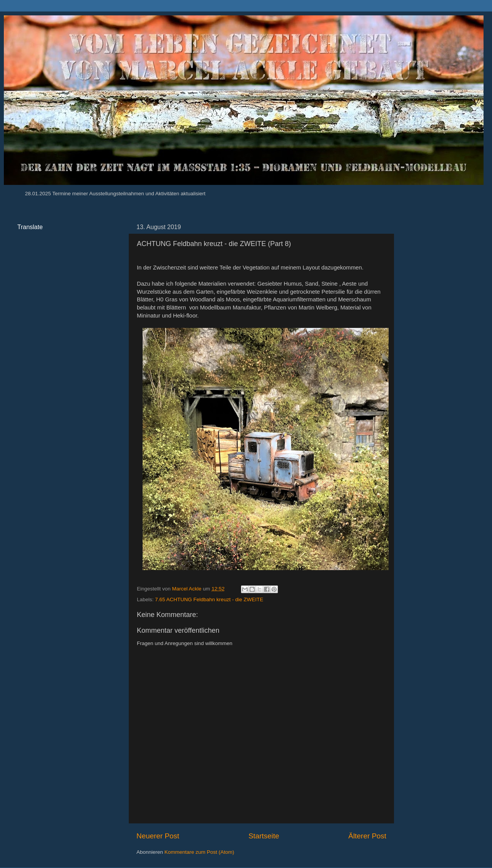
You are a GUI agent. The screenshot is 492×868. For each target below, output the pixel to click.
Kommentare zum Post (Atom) (199, 852)
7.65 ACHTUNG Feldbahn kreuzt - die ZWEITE (209, 599)
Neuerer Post (158, 836)
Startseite (264, 836)
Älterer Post (367, 836)
